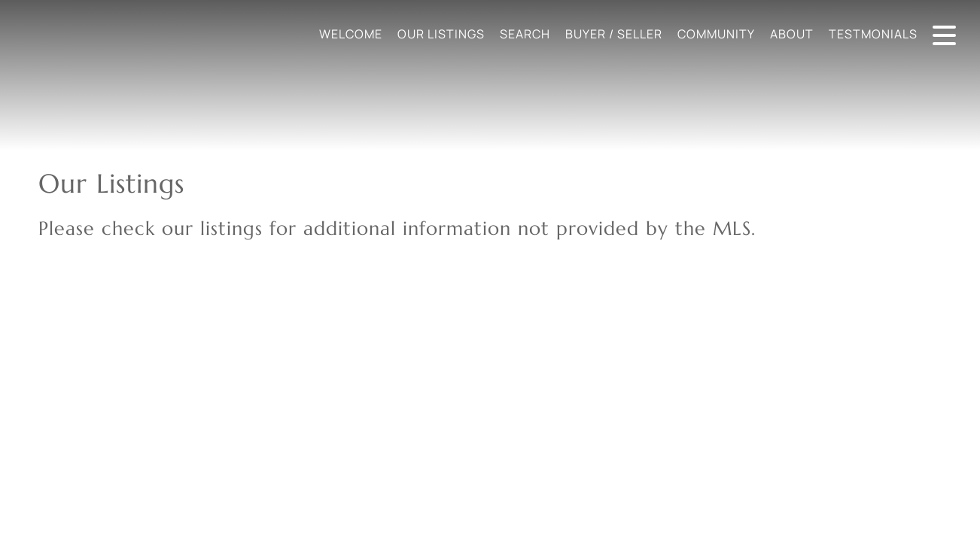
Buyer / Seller (614, 34)
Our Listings (441, 34)
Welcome (351, 34)
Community (716, 34)
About (792, 34)
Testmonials (873, 34)
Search (525, 34)
